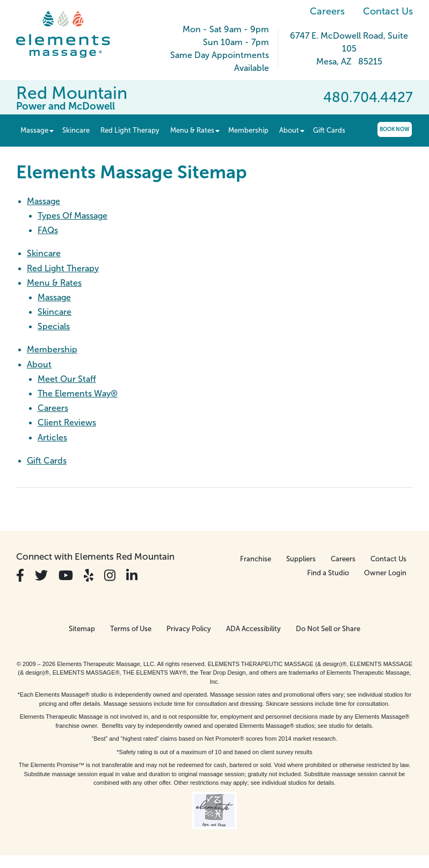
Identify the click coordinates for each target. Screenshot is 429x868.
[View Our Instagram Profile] (110, 576)
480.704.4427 (368, 97)
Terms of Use (131, 629)
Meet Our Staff (67, 379)
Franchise (256, 559)
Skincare (44, 253)
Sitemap (82, 629)
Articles (52, 437)
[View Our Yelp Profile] (89, 576)
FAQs (48, 230)
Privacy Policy (189, 629)
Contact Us (388, 11)
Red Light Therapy (63, 268)
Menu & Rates (54, 283)
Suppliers (301, 559)
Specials (54, 326)
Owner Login (385, 573)
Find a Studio (328, 573)
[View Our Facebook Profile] (20, 576)
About (39, 364)
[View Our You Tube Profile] (66, 576)
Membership (52, 349)
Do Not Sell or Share (328, 629)
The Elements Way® (78, 393)
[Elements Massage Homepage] (71, 34)
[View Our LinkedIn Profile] (132, 576)
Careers (327, 11)
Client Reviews (67, 422)
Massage (43, 201)
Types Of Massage (72, 216)
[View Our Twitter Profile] (41, 576)
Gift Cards (47, 461)
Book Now (395, 129)
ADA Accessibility (253, 629)
